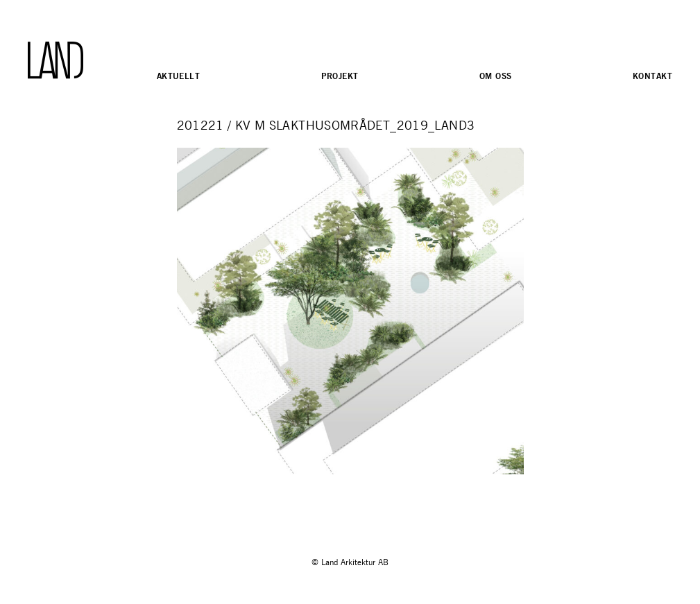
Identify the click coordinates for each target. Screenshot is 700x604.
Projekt (340, 76)
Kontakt (652, 76)
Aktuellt (178, 76)
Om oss (496, 76)
